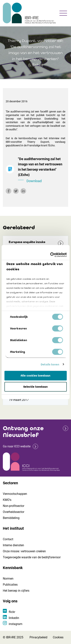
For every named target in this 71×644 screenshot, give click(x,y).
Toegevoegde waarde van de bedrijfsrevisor (32, 557)
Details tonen (50, 364)
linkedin (14, 618)
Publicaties (10, 585)
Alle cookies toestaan (35, 376)
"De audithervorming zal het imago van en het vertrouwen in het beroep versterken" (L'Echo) (42, 170)
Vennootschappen (15, 494)
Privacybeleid (38, 637)
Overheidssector (14, 512)
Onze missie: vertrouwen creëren (24, 551)
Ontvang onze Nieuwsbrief (23, 432)
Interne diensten (13, 545)
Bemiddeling (11, 518)
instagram (16, 624)
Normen (8, 579)
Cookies (58, 637)
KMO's (7, 500)
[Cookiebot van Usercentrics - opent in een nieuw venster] (51, 255)
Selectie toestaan (35, 387)
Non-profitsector (14, 506)
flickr (12, 612)
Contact (8, 539)
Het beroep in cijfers (16, 591)
